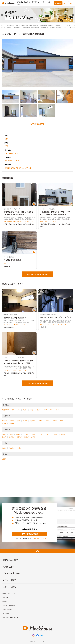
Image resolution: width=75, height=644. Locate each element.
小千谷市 (26, 434)
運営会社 (6, 597)
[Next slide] (73, 15)
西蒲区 (58, 410)
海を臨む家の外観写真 (12, 260)
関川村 (4, 423)
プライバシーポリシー (10, 618)
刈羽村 (33, 437)
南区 (46, 410)
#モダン (23, 325)
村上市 (12, 421)
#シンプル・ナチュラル (13, 153)
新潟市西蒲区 (17, 28)
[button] (37, 399)
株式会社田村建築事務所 (10, 315)
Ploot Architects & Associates (48, 315)
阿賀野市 (33, 421)
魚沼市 (56, 434)
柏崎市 (18, 434)
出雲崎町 (12, 437)
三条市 (11, 434)
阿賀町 (62, 421)
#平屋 (6, 146)
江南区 (32, 410)
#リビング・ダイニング (46, 324)
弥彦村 (55, 421)
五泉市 (25, 421)
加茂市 (33, 434)
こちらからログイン (39, 538)
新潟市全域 (5, 410)
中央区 (25, 410)
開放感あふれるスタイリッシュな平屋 (50, 25)
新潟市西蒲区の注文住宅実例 (31, 28)
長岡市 (4, 434)
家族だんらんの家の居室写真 (15, 318)
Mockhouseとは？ (9, 593)
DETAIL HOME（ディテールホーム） (14, 358)
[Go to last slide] (2, 15)
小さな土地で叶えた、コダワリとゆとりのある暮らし (19, 224)
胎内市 (41, 421)
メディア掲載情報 (9, 605)
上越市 (4, 448)
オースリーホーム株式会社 (48, 209)
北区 (13, 410)
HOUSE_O (43, 327)
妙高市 (19, 448)
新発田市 (5, 421)
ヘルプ (5, 601)
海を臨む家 (7, 266)
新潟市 (9, 28)
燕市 (19, 421)
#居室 (5, 325)
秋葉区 (39, 410)
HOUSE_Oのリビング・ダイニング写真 (56, 317)
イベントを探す (9, 580)
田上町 (4, 437)
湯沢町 (19, 437)
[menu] (71, 3)
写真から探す (8, 567)
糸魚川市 (12, 448)
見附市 (49, 434)
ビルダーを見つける (11, 573)
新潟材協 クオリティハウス (12, 209)
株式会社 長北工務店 (13, 25)
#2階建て (10, 221)
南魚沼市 (64, 434)
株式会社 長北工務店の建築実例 (29, 25)
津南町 (26, 437)
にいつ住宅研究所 (9, 257)
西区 (51, 410)
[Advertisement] (37, 479)
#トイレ (6, 370)
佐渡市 (4, 459)
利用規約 (6, 614)
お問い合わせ (7, 610)
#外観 (6, 139)
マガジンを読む (9, 587)
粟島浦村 (12, 423)
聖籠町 (48, 421)
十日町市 (41, 434)
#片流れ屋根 (16, 221)
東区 (19, 410)
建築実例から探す (10, 560)
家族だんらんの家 (9, 327)
